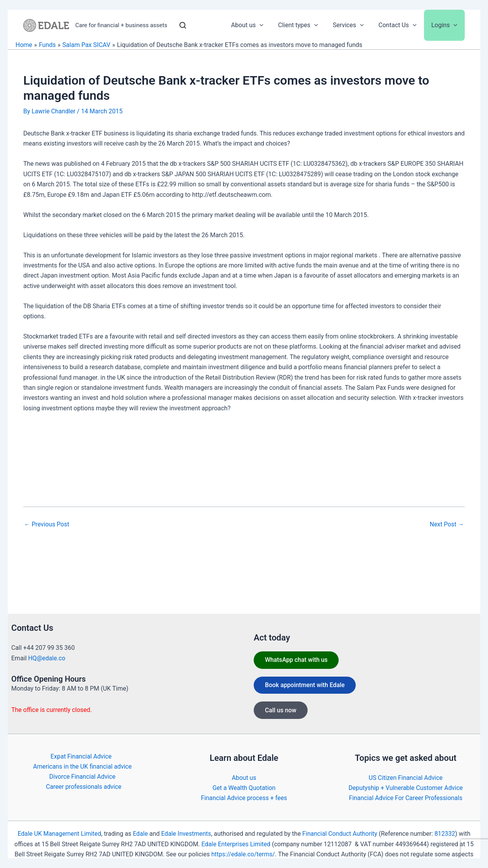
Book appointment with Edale (306, 685)
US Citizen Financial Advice (406, 777)
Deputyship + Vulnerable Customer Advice (406, 788)
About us (244, 777)
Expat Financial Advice (81, 756)
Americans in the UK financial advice (82, 766)
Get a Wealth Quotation (244, 788)
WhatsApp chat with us (297, 660)
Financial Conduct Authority (341, 834)
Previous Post (47, 524)
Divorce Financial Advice (82, 777)
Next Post (446, 524)
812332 (446, 834)
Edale (140, 834)
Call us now (281, 711)
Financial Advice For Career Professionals (406, 798)
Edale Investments (186, 834)
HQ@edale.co (47, 658)
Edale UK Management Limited (58, 834)
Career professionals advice (84, 787)
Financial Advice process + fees (244, 798)
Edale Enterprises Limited (236, 844)
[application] (270, 25)
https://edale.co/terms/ (243, 854)
